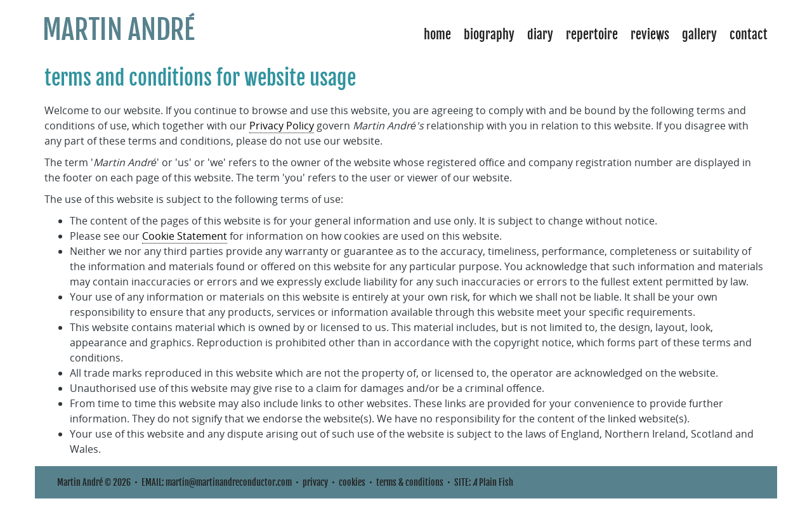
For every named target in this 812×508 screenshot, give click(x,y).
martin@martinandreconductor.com (229, 482)
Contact (749, 35)
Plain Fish (493, 482)
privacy (315, 482)
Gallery (699, 35)
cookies (352, 482)
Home (437, 35)
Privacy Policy (282, 126)
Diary (540, 35)
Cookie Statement (185, 236)
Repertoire (592, 35)
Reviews (650, 35)
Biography (489, 35)
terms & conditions (410, 482)
